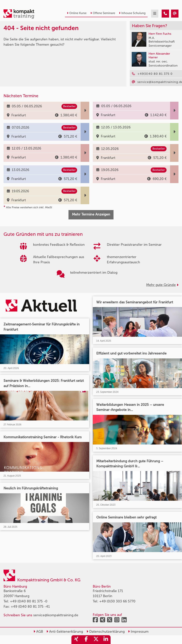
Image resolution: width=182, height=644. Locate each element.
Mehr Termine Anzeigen (91, 214)
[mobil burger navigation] (155, 14)
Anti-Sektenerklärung (65, 632)
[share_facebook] (86, 640)
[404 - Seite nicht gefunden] (165, 14)
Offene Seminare (103, 13)
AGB (38, 632)
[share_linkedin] (106, 640)
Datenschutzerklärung (106, 632)
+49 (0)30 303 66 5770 (117, 601)
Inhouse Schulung (132, 13)
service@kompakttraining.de (56, 615)
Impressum (138, 632)
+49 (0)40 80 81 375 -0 (29, 601)
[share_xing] (76, 640)
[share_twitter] (96, 640)
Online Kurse (77, 13)
